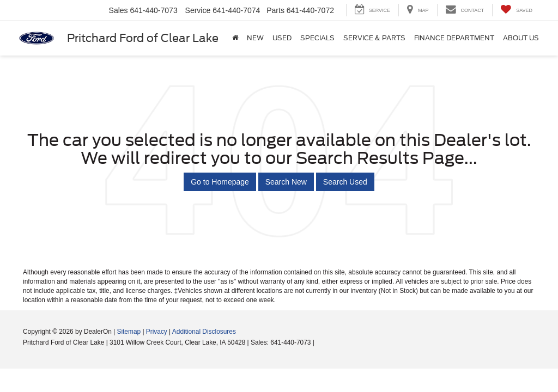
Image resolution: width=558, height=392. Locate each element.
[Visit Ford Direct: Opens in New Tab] (319, 342)
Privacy (157, 332)
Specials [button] (317, 38)
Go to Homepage (220, 182)
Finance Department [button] (454, 38)
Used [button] (282, 38)
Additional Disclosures (204, 332)
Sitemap (129, 332)
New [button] (255, 38)
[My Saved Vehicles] (516, 10)
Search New (286, 182)
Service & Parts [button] (374, 38)
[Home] (235, 38)
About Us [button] (521, 38)
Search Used (345, 182)
